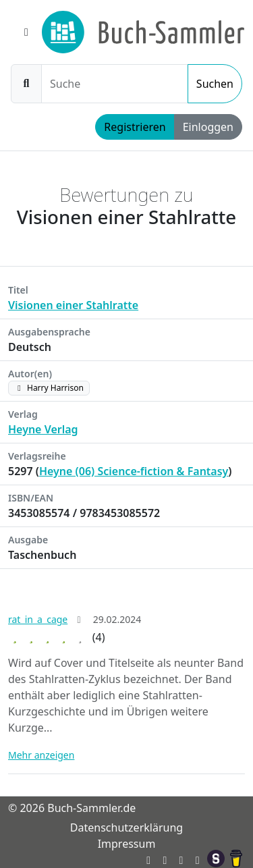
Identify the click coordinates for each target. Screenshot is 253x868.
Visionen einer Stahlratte (73, 305)
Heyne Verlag (43, 429)
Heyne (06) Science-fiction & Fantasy (134, 471)
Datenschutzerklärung (126, 828)
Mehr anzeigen (41, 755)
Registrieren (135, 127)
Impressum (127, 844)
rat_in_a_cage (38, 619)
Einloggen (208, 127)
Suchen (215, 84)
